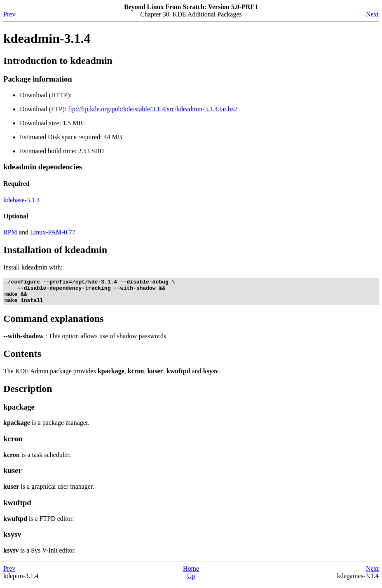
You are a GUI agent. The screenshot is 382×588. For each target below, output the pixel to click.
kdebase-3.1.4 (22, 200)
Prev (9, 14)
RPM (10, 232)
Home (191, 573)
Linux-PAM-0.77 (53, 232)
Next (372, 14)
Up (191, 581)
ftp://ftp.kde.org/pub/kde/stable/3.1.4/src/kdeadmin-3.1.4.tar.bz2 (152, 109)
